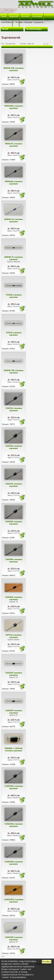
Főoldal (4, 17)
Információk (25, 17)
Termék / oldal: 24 (27, 44)
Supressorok (39, 22)
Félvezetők (28, 22)
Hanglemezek (14, 17)
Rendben (47, 962)
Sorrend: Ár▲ (12, 44)
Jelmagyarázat (6, 23)
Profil (16, 23)
